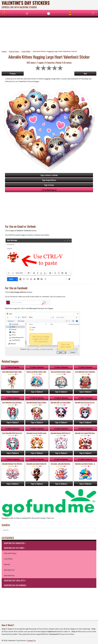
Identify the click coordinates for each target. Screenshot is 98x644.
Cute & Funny (14, 51)
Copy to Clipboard (13, 392)
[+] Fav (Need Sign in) (49, 190)
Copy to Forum (49, 185)
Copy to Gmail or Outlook (49, 175)
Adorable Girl (9, 570)
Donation (5, 518)
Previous (13, 74)
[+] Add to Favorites (13, 367)
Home (4, 51)
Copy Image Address (49, 180)
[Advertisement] (49, 33)
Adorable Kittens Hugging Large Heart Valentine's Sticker (55, 51)
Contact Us (31, 640)
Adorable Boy (9, 575)
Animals (7, 564)
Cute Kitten (26, 51)
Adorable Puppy (10, 553)
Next (85, 74)
